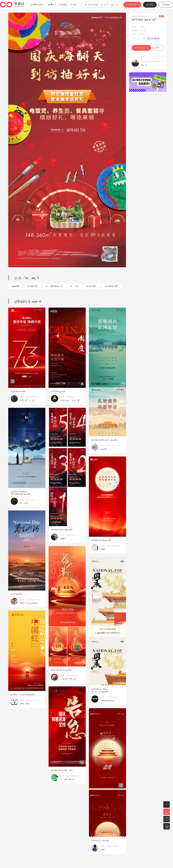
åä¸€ (75, 286)
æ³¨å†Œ (150, 5)
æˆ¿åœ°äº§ (33, 286)
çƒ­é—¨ (42, 5)
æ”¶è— (158, 48)
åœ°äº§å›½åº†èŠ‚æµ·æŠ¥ (101, 540)
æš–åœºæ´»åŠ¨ (112, 286)
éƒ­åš (144, 65)
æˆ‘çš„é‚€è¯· (132, 5)
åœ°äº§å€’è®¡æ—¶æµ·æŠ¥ (62, 530)
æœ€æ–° (52, 5)
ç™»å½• (166, 5)
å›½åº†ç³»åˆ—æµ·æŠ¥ (100, 841)
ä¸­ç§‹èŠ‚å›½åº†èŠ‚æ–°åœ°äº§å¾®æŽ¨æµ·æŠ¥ (20, 493)
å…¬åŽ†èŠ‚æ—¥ (54, 286)
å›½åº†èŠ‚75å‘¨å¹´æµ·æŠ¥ (61, 670)
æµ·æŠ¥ (15, 286)
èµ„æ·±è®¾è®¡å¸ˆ (154, 61)
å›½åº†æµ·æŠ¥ (16, 594)
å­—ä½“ (74, 5)
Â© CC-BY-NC (154, 38)
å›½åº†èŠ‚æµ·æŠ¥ (18, 391)
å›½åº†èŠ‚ (92, 286)
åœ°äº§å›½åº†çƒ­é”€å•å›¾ (62, 770)
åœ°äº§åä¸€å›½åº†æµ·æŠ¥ (22, 695)
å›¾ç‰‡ (63, 5)
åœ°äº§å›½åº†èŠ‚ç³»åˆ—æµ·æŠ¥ (104, 440)
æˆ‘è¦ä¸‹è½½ (141, 48)
